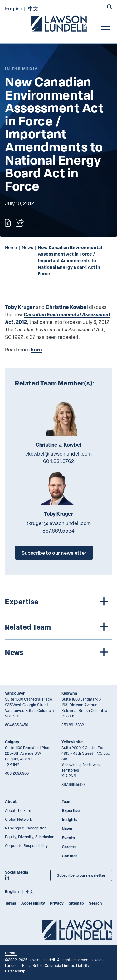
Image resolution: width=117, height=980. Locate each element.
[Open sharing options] (20, 223)
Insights (70, 820)
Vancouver (15, 693)
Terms (11, 903)
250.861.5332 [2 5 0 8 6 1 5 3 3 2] (73, 725)
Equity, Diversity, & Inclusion (30, 837)
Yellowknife (72, 742)
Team (67, 801)
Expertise (71, 811)
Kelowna (69, 693)
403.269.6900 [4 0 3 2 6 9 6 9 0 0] (17, 773)
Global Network (18, 819)
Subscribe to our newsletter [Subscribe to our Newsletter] (81, 875)
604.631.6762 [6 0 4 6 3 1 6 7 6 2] (58, 461)
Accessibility (33, 903)
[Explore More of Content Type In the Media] (22, 69)
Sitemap (76, 903)
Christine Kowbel (67, 307)
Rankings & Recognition (26, 828)
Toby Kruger (20, 307)
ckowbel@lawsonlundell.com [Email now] (58, 454)
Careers (69, 847)
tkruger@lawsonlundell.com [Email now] (59, 523)
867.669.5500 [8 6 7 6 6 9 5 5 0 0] (73, 784)
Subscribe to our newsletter (54, 553)
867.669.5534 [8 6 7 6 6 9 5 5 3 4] (58, 531)
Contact (69, 856)
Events (68, 838)
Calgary (12, 742)
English (14, 8)
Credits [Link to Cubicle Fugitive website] (11, 953)
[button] (110, 8)
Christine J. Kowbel (58, 445)
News (27, 247)
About (11, 801)
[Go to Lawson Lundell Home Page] (59, 23)
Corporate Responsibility (26, 845)
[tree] (58, 627)
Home (11, 247)
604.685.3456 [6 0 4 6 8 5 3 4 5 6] (17, 725)
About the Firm (18, 810)
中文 (33, 8)
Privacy (57, 903)
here (36, 349)
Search (95, 903)
